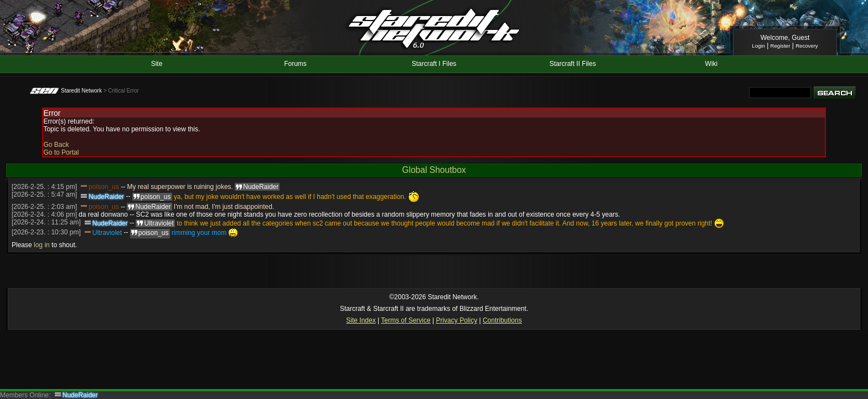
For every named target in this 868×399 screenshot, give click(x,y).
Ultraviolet (107, 233)
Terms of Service (405, 320)
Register (781, 46)
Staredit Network (81, 91)
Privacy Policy (456, 320)
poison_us (104, 187)
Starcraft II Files (572, 64)
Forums (295, 64)
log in (42, 245)
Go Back (56, 145)
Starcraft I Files (434, 64)
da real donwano (103, 214)
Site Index (361, 320)
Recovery (807, 46)
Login (758, 46)
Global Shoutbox (434, 170)
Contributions (502, 320)
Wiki (712, 64)
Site (157, 64)
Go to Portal (61, 152)
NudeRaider (106, 197)
